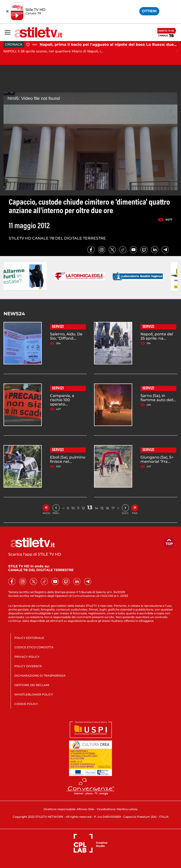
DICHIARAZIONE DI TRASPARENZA (40, 676)
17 (113, 508)
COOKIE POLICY (26, 704)
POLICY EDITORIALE (29, 638)
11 (78, 508)
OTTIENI (149, 11)
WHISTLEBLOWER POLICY (34, 694)
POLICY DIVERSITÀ (28, 666)
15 (102, 508)
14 (96, 508)
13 (90, 508)
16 (107, 508)
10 (73, 508)
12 (83, 508)
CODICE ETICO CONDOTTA (34, 647)
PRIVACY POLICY (27, 657)
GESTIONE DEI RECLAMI (32, 685)
